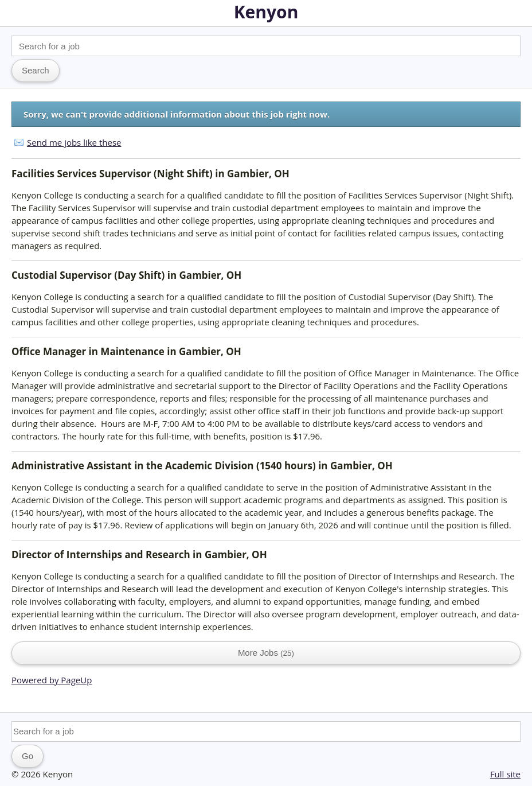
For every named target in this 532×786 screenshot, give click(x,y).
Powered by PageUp (52, 680)
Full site (505, 774)
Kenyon (266, 12)
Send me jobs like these (74, 142)
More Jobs (266, 653)
